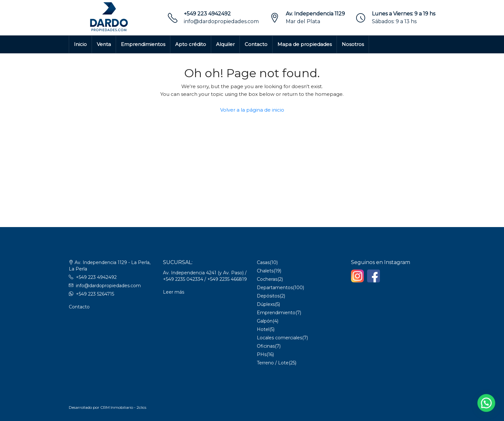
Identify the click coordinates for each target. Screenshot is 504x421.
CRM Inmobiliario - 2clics (123, 407)
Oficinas (266, 346)
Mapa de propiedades (305, 44)
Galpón (265, 321)
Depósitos (268, 296)
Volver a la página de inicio (252, 110)
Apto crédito (191, 44)
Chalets (265, 271)
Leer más (174, 292)
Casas (263, 262)
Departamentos (275, 288)
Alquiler (225, 44)
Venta (104, 44)
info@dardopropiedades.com (221, 21)
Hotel (263, 329)
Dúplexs (266, 304)
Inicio (80, 44)
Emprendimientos (143, 44)
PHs (262, 354)
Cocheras (267, 279)
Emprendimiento (276, 313)
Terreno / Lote (273, 363)
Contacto (256, 44)
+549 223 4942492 (207, 14)
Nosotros (353, 44)
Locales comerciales (279, 338)
